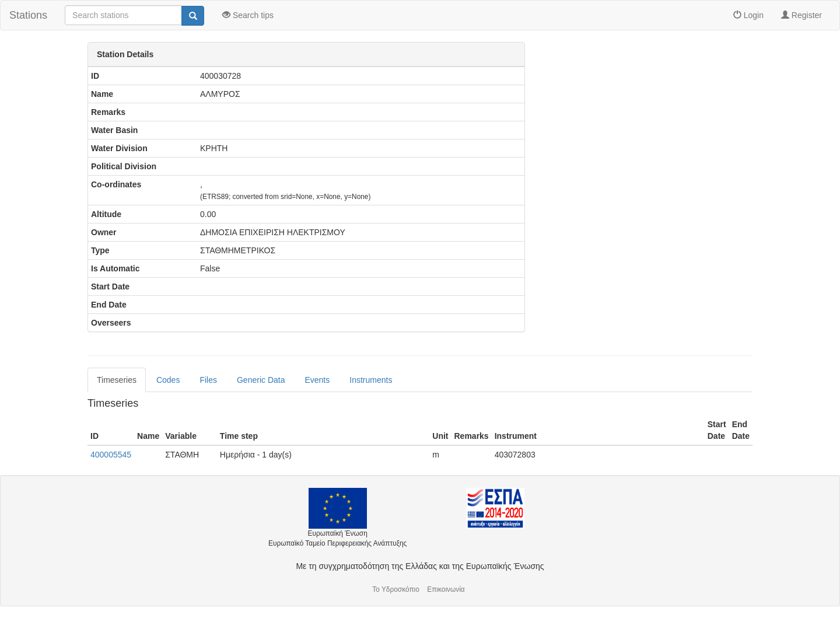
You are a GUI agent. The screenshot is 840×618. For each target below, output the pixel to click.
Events (317, 380)
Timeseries (117, 380)
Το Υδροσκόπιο (396, 589)
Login (748, 15)
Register (801, 15)
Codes (168, 380)
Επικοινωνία (446, 589)
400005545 (111, 455)
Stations (28, 15)
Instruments (371, 380)
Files (208, 380)
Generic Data (261, 380)
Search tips (248, 15)
